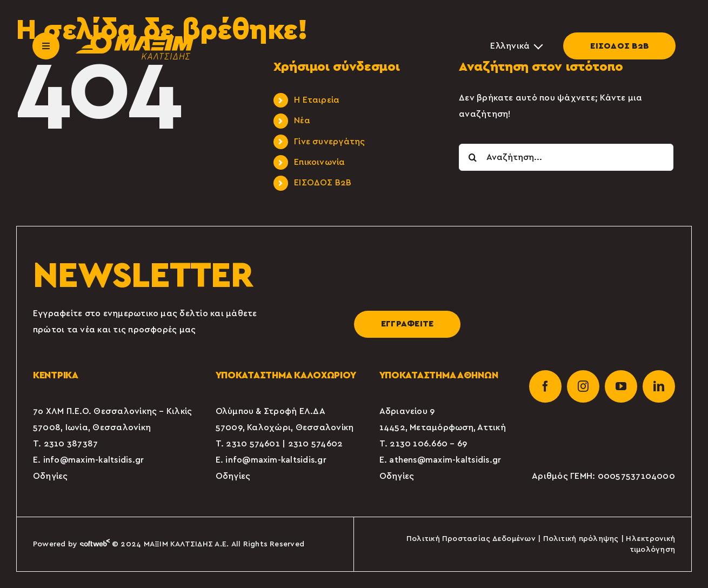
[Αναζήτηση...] (566, 157)
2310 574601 (253, 444)
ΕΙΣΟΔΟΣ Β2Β (619, 46)
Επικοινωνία (320, 162)
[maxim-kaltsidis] (135, 37)
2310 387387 (71, 444)
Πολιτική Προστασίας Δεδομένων (471, 539)
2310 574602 (316, 444)
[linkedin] (659, 386)
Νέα (302, 121)
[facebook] (545, 386)
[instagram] (583, 386)
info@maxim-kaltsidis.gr (94, 460)
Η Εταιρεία (317, 100)
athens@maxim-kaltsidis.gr (445, 460)
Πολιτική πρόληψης (581, 539)
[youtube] (621, 386)
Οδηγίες (51, 476)
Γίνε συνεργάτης (330, 142)
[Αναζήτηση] (472, 157)
